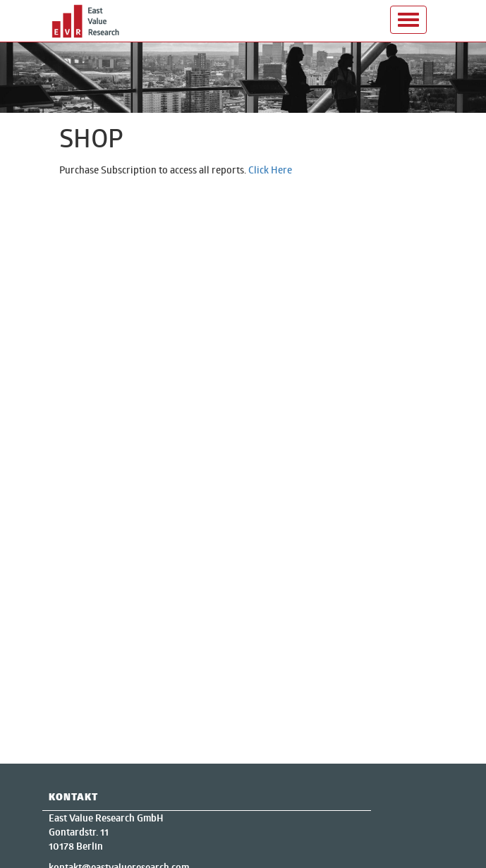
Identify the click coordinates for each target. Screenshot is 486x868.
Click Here (270, 170)
